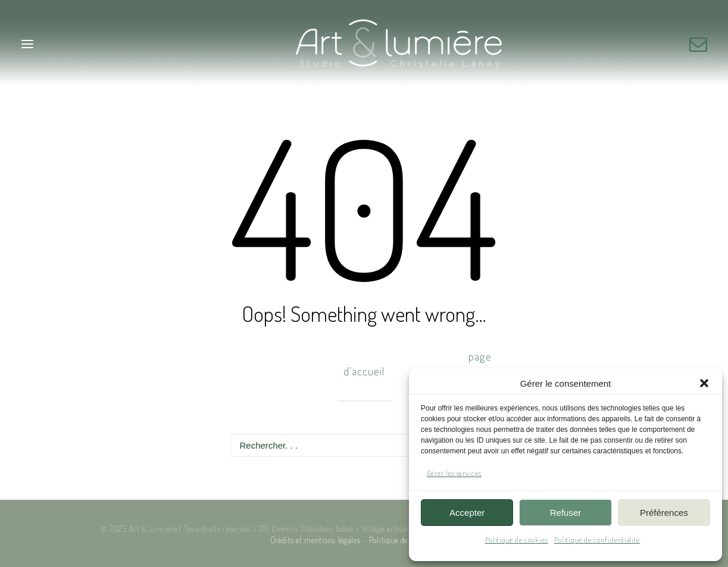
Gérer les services (454, 473)
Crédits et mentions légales (315, 540)
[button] (704, 383)
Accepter (467, 513)
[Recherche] (364, 445)
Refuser (566, 513)
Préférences (664, 513)
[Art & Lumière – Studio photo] (364, 44)
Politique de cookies (517, 540)
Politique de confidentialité (597, 540)
